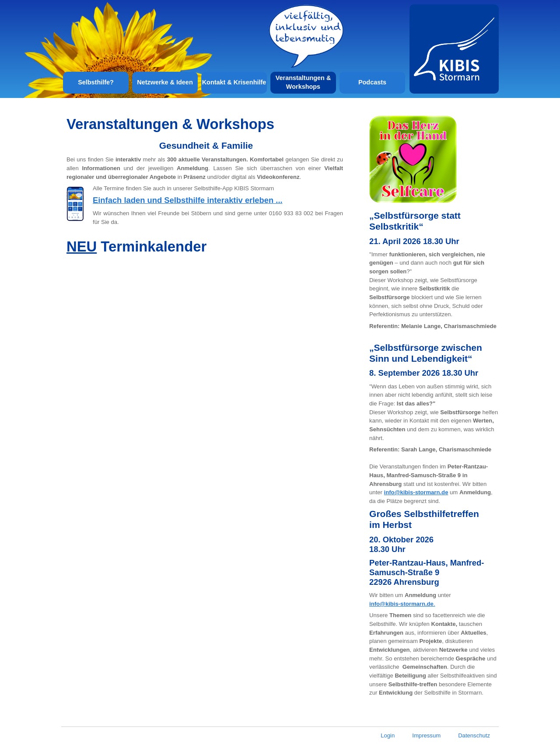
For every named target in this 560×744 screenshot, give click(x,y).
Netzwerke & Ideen (165, 82)
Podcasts (372, 82)
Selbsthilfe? (96, 82)
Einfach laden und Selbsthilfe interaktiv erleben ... (188, 200)
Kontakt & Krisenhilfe (234, 82)
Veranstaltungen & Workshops (303, 82)
